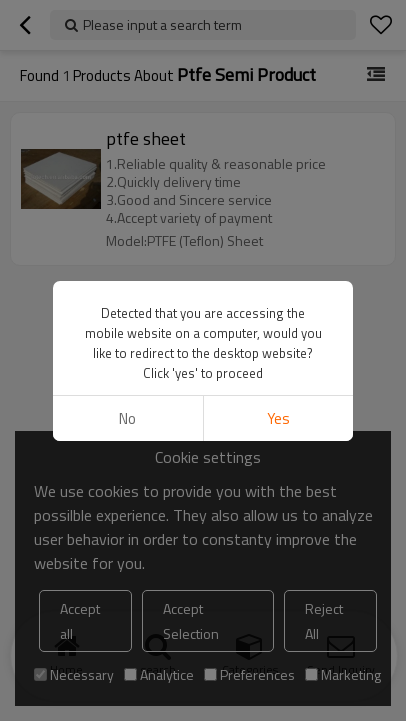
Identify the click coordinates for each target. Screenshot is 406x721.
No (127, 418)
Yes (278, 418)
